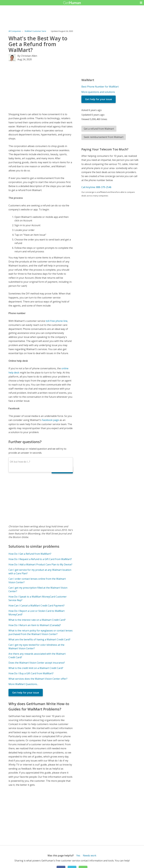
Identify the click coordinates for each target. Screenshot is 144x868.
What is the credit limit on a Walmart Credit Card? (36, 668)
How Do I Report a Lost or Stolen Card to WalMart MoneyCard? (37, 613)
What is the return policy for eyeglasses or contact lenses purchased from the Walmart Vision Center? (41, 632)
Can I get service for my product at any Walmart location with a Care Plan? (40, 572)
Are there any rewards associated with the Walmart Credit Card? (37, 656)
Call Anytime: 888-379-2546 (96, 187)
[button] (141, 3)
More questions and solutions (98, 92)
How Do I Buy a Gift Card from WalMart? (31, 673)
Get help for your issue (26, 693)
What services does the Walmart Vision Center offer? (38, 679)
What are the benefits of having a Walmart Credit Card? (39, 639)
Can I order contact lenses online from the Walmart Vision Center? (37, 581)
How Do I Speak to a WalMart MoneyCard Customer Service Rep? (38, 598)
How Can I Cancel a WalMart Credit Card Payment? (37, 606)
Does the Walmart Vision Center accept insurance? (37, 663)
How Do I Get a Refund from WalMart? (30, 554)
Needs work (90, 856)
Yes (78, 856)
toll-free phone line (57, 321)
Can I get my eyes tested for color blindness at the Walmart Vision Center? (36, 647)
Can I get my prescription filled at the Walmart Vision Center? (38, 589)
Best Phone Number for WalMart (100, 87)
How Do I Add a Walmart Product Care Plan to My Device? (40, 564)
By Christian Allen (27, 56)
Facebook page (50, 420)
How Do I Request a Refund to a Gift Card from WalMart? (40, 559)
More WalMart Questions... (23, 684)
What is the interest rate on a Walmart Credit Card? (37, 620)
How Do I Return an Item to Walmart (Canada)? (35, 625)
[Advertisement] (41, 87)
